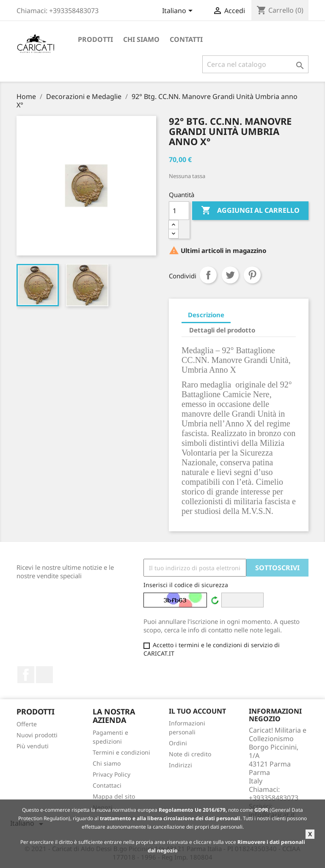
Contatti (186, 39)
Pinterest (252, 275)
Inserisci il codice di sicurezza (186, 585)
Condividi (208, 275)
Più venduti (33, 746)
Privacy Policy (112, 774)
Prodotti (95, 39)
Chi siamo (141, 39)
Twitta (230, 275)
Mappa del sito (114, 796)
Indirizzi (180, 765)
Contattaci (107, 785)
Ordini (178, 743)
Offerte (27, 724)
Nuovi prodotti (37, 735)
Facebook (26, 675)
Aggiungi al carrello (250, 211)
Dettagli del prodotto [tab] (222, 330)
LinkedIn (44, 675)
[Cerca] (255, 64)
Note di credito (190, 754)
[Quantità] (179, 211)
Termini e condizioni (121, 752)
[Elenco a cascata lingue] (179, 11)
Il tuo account (197, 711)
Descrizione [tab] (206, 315)
